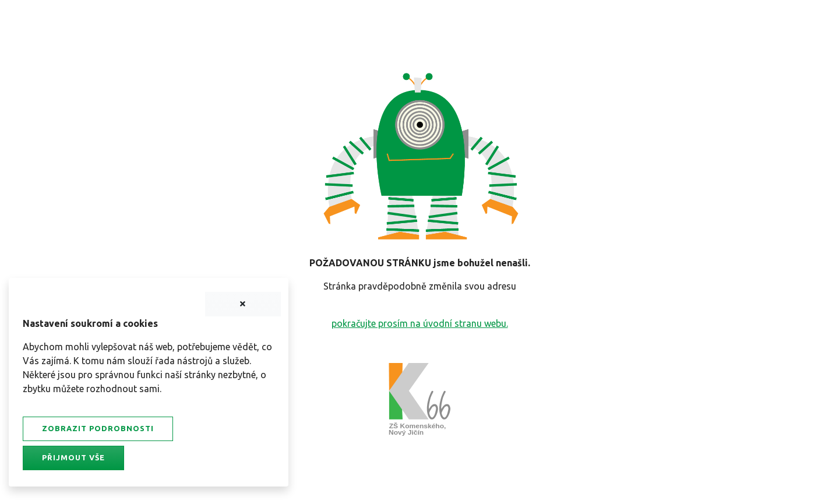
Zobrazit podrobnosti (98, 428)
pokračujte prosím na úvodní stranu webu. (420, 323)
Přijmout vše (73, 457)
